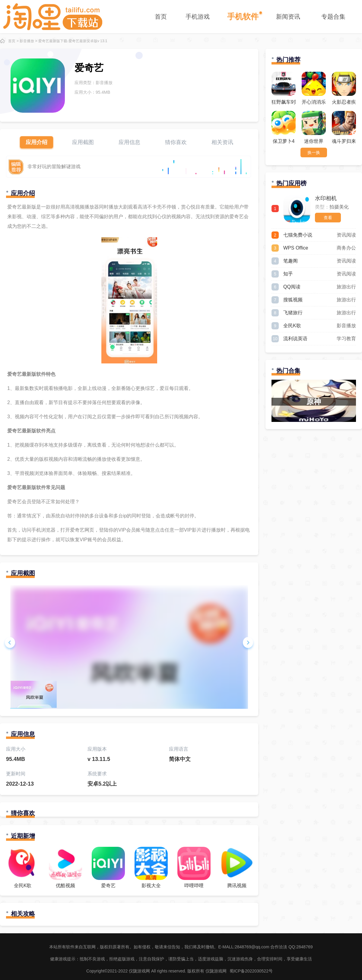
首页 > (13, 41)
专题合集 (333, 17)
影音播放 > (28, 41)
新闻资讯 (288, 17)
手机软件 (243, 17)
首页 (161, 17)
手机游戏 (198, 17)
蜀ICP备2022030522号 (251, 971)
